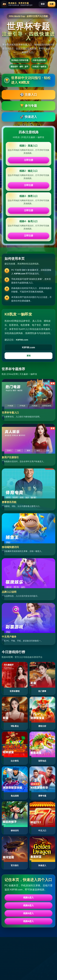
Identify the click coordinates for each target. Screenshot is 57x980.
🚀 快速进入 (28, 117)
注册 (52, 4)
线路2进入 (28, 905)
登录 (43, 4)
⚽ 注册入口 (28, 95)
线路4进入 (28, 921)
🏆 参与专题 (28, 106)
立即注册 (29, 160)
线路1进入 (28, 897)
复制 (29, 356)
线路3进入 (28, 913)
